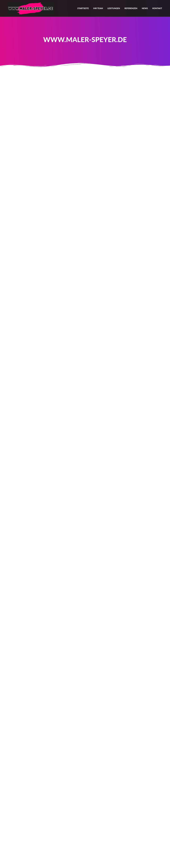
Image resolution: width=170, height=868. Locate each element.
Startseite (83, 8)
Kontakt (157, 8)
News (145, 8)
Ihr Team (98, 8)
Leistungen (114, 8)
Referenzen (131, 8)
